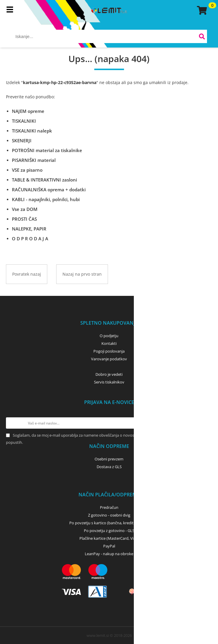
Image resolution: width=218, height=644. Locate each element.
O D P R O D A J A (30, 239)
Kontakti (109, 343)
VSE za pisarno (27, 170)
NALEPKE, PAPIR (29, 229)
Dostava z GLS (109, 467)
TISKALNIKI (24, 121)
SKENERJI (22, 141)
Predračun (109, 507)
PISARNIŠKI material (34, 160)
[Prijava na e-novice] (206, 423)
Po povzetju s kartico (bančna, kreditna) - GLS (109, 523)
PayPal (109, 546)
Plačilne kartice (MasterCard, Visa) (109, 538)
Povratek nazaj (27, 274)
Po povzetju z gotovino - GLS (109, 531)
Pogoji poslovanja (109, 351)
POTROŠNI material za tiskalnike (47, 150)
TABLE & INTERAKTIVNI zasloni (44, 180)
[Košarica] (201, 10)
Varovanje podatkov (109, 359)
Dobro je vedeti (109, 374)
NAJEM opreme (28, 111)
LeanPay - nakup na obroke (109, 554)
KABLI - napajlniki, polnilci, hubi (46, 199)
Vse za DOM (25, 209)
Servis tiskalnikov (109, 382)
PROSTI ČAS (24, 219)
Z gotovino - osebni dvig (109, 515)
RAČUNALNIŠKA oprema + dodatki (49, 190)
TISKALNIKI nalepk (32, 131)
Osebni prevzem (109, 459)
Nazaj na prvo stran (82, 274)
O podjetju (109, 336)
